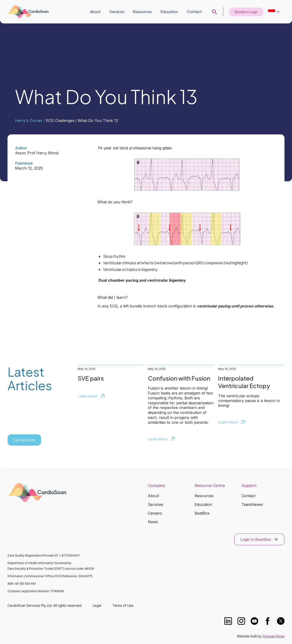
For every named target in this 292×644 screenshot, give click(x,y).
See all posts (24, 440)
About (95, 12)
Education (169, 12)
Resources (142, 12)
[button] (274, 12)
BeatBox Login (246, 12)
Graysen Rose (274, 636)
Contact (194, 12)
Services (117, 12)
